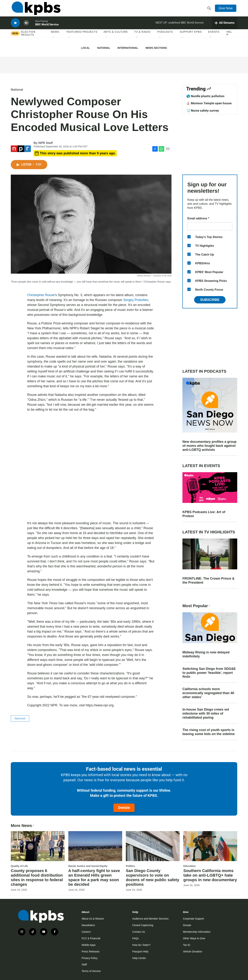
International (128, 48)
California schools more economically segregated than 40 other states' (208, 693)
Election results (28, 38)
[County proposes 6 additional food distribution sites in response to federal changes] (38, 846)
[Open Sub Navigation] (54, 42)
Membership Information (197, 932)
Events (214, 36)
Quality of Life (19, 866)
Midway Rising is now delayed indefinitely (206, 654)
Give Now (226, 9)
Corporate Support (193, 919)
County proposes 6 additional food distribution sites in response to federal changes (37, 878)
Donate (124, 808)
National (104, 48)
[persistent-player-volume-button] (26, 27)
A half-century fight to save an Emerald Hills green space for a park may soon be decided (94, 878)
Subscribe (210, 300)
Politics (130, 866)
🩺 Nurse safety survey (203, 111)
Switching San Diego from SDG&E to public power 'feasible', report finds (209, 673)
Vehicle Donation (193, 952)
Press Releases (91, 952)
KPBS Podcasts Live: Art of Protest (204, 514)
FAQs (135, 938)
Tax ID (187, 945)
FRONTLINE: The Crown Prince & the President (208, 581)
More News (23, 826)
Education (190, 866)
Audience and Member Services (150, 919)
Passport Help (140, 952)
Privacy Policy (90, 958)
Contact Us (139, 932)
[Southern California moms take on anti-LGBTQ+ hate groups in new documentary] (210, 846)
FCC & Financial (91, 938)
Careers (86, 932)
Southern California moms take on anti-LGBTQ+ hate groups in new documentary (210, 875)
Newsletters (88, 925)
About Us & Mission (93, 919)
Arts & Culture (116, 36)
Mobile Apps (89, 945)
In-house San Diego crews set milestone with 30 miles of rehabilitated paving (206, 713)
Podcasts (165, 36)
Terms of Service (91, 971)
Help (229, 38)
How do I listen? (141, 945)
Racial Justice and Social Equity (88, 866)
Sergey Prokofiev (136, 300)
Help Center (139, 958)
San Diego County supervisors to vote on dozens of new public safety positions (152, 878)
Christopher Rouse (41, 295)
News (55, 36)
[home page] (35, 10)
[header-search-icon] (209, 10)
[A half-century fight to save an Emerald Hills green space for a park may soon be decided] (95, 846)
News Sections (156, 48)
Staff (84, 964)
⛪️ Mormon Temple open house (209, 103)
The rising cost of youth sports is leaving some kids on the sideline (209, 732)
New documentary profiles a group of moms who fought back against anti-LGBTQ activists (209, 446)
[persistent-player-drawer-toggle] (225, 26)
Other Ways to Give (194, 938)
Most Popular (197, 606)
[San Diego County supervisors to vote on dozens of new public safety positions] (153, 846)
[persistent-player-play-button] (15, 27)
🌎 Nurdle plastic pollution (205, 96)
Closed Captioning (143, 925)
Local (85, 48)
